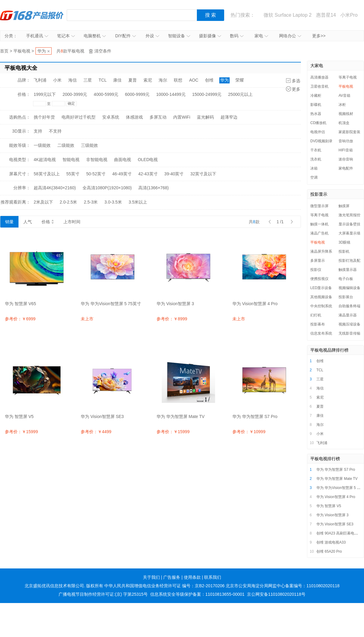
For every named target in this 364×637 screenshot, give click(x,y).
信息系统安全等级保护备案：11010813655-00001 (197, 594)
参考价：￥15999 (21, 432)
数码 (237, 36)
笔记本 (66, 36)
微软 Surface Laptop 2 (288, 15)
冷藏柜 (316, 96)
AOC (194, 80)
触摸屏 (344, 206)
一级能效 (42, 145)
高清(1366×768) (153, 188)
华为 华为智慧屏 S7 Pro (336, 470)
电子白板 (346, 279)
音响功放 (346, 141)
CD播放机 (318, 123)
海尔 (163, 80)
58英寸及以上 (47, 174)
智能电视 (71, 160)
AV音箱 (344, 96)
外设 (152, 36)
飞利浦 (40, 80)
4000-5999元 (106, 94)
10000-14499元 (171, 94)
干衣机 (316, 150)
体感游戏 (134, 117)
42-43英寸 (148, 174)
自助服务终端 (349, 306)
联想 (178, 80)
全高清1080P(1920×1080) (107, 188)
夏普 (133, 80)
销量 (9, 222)
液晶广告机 (319, 233)
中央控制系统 (321, 306)
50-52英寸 (96, 174)
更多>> (319, 36)
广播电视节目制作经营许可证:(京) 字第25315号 (103, 594)
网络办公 (290, 36)
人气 (28, 222)
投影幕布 (318, 324)
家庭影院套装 (349, 132)
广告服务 (172, 577)
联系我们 (213, 577)
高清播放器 (319, 77)
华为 (42, 51)
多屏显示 (318, 261)
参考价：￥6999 (20, 319)
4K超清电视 (45, 160)
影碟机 (316, 105)
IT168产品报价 (32, 15)
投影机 (344, 251)
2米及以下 (43, 202)
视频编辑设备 (349, 288)
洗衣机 (316, 159)
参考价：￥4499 (96, 432)
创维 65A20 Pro (329, 551)
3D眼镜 (344, 242)
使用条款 (192, 577)
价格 (48, 222)
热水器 (316, 114)
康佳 (117, 80)
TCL (103, 80)
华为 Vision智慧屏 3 (332, 515)
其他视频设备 (321, 297)
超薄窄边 (229, 117)
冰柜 (342, 105)
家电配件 (346, 168)
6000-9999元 (137, 94)
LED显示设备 (321, 288)
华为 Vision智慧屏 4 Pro (336, 497)
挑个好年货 (44, 117)
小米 (57, 80)
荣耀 (240, 80)
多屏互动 (158, 117)
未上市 (87, 319)
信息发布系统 (321, 333)
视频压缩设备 (349, 324)
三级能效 (89, 145)
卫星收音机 (319, 86)
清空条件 (103, 51)
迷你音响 (346, 159)
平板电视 (22, 51)
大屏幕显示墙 (349, 233)
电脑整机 (95, 36)
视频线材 (346, 114)
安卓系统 (111, 117)
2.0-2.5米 (69, 202)
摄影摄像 (210, 36)
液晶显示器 (348, 315)
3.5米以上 (138, 202)
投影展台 (346, 297)
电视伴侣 (318, 132)
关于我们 (151, 577)
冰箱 (314, 168)
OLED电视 (148, 160)
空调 (314, 177)
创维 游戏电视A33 (331, 542)
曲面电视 (123, 160)
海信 (72, 80)
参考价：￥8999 (172, 319)
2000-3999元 (75, 94)
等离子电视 (348, 77)
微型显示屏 (319, 206)
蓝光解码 (205, 117)
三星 (88, 80)
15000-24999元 (207, 94)
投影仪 (316, 270)
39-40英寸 (174, 174)
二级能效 (66, 145)
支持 (38, 131)
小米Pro (349, 15)
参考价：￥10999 (249, 432)
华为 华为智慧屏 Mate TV (337, 479)
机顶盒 (344, 123)
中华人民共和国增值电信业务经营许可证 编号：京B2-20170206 (164, 586)
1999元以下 (45, 94)
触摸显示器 (348, 270)
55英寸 (73, 174)
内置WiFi (182, 117)
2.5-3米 (91, 202)
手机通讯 (37, 36)
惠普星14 (326, 15)
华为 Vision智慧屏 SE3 (335, 524)
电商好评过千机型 (79, 117)
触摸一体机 (319, 224)
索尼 (148, 80)
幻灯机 (316, 315)
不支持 (55, 131)
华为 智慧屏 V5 (329, 506)
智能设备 (179, 36)
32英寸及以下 (203, 174)
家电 (261, 36)
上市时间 (72, 222)
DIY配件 (126, 36)
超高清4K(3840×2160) (55, 188)
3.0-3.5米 (113, 202)
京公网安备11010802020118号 (276, 594)
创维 (209, 80)
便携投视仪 (319, 279)
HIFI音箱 (346, 150)
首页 (4, 51)
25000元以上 (240, 94)
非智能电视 (97, 160)
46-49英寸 (122, 174)
